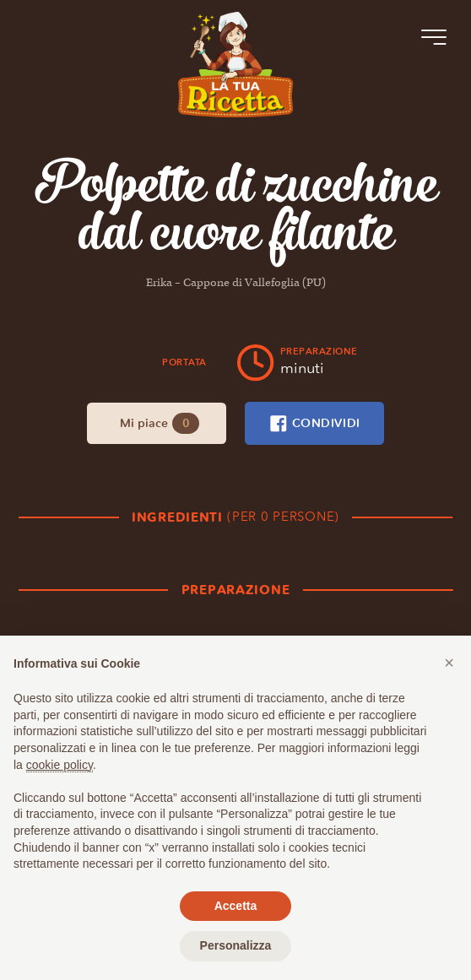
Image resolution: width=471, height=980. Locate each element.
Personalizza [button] (236, 945)
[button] (449, 663)
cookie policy (60, 765)
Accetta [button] (236, 906)
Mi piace (160, 423)
